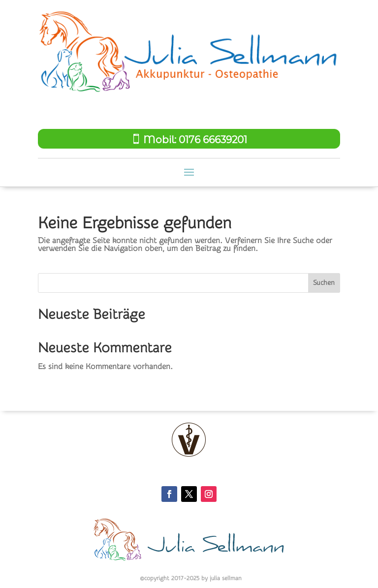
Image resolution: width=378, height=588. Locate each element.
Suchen (324, 283)
